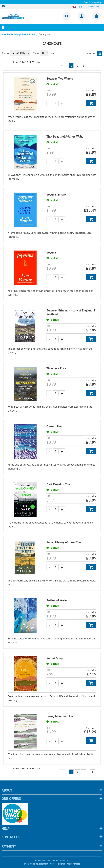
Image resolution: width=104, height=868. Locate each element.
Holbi (54, 864)
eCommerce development (36, 864)
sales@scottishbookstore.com (4, 6)
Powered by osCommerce (68, 864)
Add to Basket (91, 103)
